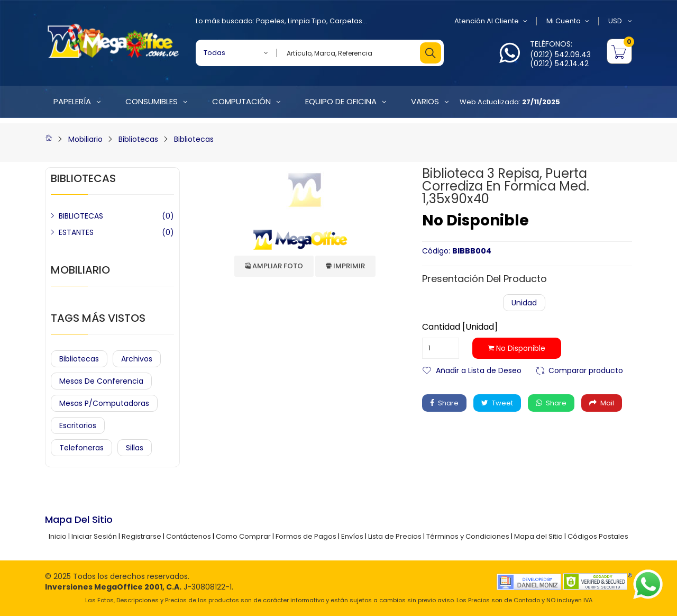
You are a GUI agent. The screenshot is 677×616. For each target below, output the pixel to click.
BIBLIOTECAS (81, 216)
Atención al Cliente (491, 21)
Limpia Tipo (307, 21)
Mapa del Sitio (538, 536)
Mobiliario (85, 139)
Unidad (524, 303)
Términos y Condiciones (468, 536)
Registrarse (141, 536)
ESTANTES (76, 232)
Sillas (135, 448)
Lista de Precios (395, 536)
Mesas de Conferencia (101, 381)
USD (620, 21)
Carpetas (346, 21)
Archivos (137, 359)
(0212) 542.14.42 (559, 64)
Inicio (58, 536)
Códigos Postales (598, 536)
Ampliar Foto (274, 266)
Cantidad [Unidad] (460, 327)
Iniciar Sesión (94, 536)
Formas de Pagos (306, 536)
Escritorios (78, 425)
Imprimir (345, 266)
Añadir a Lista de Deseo (479, 370)
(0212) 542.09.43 (560, 55)
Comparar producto (586, 370)
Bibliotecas (138, 139)
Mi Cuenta (568, 21)
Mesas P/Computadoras (104, 403)
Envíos (352, 536)
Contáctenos (189, 536)
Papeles (270, 21)
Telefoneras (81, 448)
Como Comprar (243, 536)
